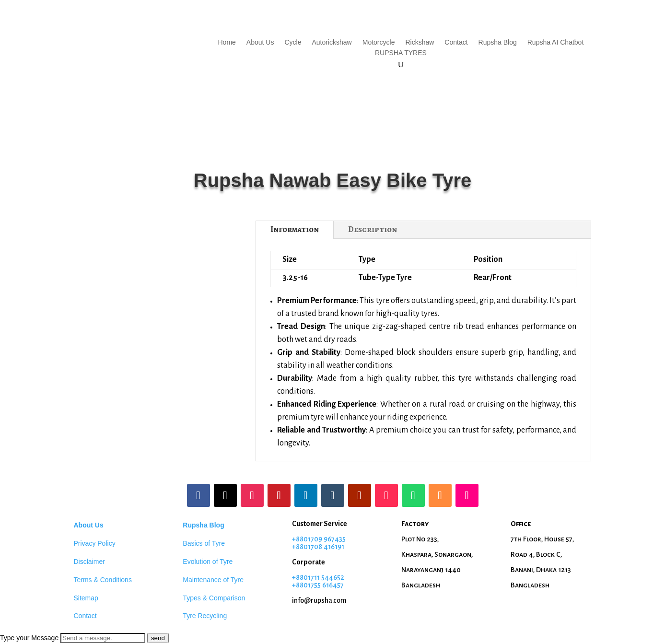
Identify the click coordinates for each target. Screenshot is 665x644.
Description (373, 229)
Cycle (293, 42)
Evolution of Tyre (208, 562)
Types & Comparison (214, 598)
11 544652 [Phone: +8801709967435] (329, 577)
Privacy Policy (95, 543)
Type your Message (29, 638)
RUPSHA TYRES (401, 53)
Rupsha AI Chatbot (556, 42)
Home (227, 42)
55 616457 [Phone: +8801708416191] (329, 585)
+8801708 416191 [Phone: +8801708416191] (318, 547)
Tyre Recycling (205, 616)
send (158, 638)
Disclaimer (89, 562)
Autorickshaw (332, 42)
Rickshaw (420, 42)
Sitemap (86, 598)
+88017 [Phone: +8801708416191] (303, 585)
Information (295, 229)
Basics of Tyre (204, 543)
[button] (332, 638)
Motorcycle (379, 42)
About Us (260, 42)
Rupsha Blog (498, 42)
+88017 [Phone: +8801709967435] (303, 577)
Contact (456, 42)
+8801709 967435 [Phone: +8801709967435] (319, 539)
